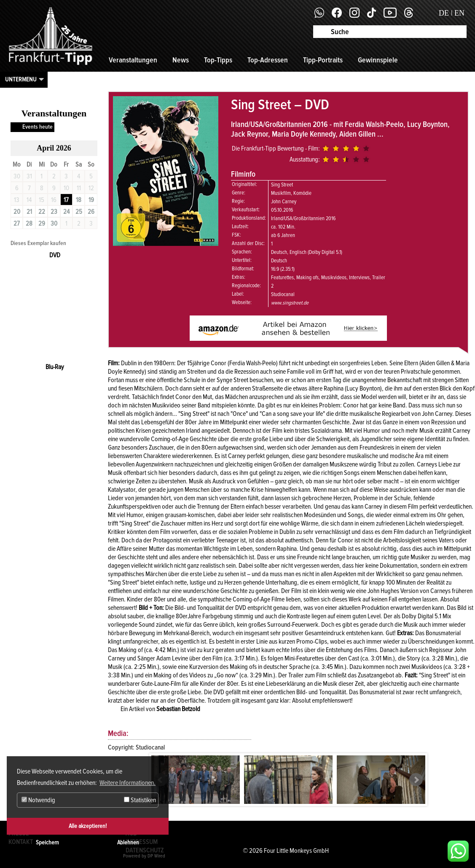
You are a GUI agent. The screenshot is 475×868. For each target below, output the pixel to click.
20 (17, 212)
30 (54, 224)
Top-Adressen (268, 60)
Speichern (47, 842)
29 (42, 224)
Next (416, 780)
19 (91, 200)
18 (79, 200)
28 (29, 224)
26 (91, 212)
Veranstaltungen (133, 60)
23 (54, 212)
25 (79, 212)
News (181, 60)
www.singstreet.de (290, 303)
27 (17, 224)
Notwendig (38, 800)
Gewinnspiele (378, 60)
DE (444, 13)
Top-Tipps (218, 60)
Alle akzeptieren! (88, 826)
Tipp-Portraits (323, 60)
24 (66, 212)
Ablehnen (128, 842)
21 (29, 212)
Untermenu (21, 79)
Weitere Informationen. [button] (127, 783)
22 (42, 212)
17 (66, 200)
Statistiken (140, 800)
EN (459, 13)
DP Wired (156, 856)
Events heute (38, 127)
